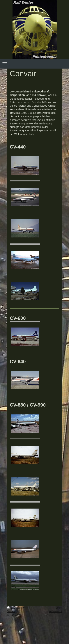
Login (59, 608)
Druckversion (17, 608)
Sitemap (12, 611)
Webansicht (55, 611)
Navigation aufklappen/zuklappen (34, 64)
